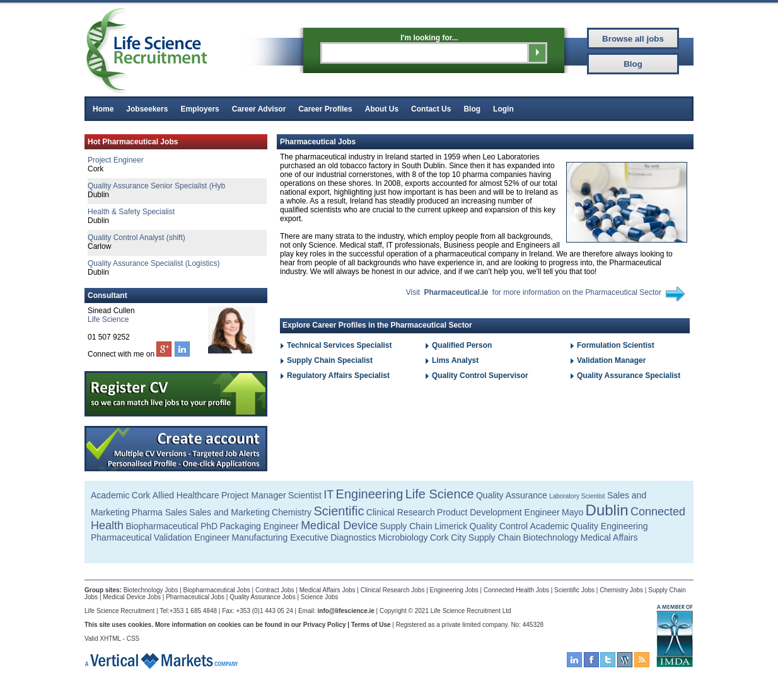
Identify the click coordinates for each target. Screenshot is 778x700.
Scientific (339, 511)
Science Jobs (319, 597)
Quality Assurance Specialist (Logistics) (154, 263)
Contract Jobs (275, 590)
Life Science (108, 319)
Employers (200, 109)
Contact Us (431, 109)
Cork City (448, 537)
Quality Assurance (512, 495)
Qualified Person (462, 345)
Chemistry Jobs (621, 590)
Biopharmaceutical (162, 526)
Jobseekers (147, 109)
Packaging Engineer (259, 526)
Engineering (370, 494)
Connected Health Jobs (516, 590)
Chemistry (292, 512)
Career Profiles (325, 109)
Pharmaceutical (121, 537)
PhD (209, 526)
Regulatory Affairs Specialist (338, 376)
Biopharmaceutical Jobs (217, 590)
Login (503, 109)
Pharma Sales (160, 512)
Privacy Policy (325, 625)
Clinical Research (401, 512)
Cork (141, 495)
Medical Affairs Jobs (328, 590)
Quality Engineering (609, 526)
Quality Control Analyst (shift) (136, 238)
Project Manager (254, 495)
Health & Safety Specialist (131, 212)
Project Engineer (116, 160)
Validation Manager (611, 360)
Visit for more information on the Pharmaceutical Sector (534, 292)
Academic (110, 495)
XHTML (110, 639)
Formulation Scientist (616, 345)
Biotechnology (550, 537)
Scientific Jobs (574, 590)
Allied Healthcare (186, 495)
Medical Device (339, 525)
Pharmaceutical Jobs (195, 597)
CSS (133, 639)
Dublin (607, 510)
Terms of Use (371, 625)
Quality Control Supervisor (480, 376)
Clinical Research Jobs (393, 590)
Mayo (572, 512)
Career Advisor (259, 109)
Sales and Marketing (229, 512)
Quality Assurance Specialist (629, 376)
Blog (472, 109)
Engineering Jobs (454, 590)
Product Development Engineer (498, 512)
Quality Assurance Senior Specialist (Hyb (156, 186)
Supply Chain (406, 526)
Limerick (451, 526)
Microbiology (403, 537)
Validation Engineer (192, 537)
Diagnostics (353, 537)
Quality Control (499, 526)
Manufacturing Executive (280, 537)
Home (103, 109)
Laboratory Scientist (577, 496)
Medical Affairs (609, 537)
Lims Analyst (455, 360)
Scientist (305, 495)
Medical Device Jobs (132, 597)
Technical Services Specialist (340, 345)
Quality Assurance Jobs (263, 597)
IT (328, 495)
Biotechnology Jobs (151, 590)
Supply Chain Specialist (330, 360)
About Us (382, 109)
